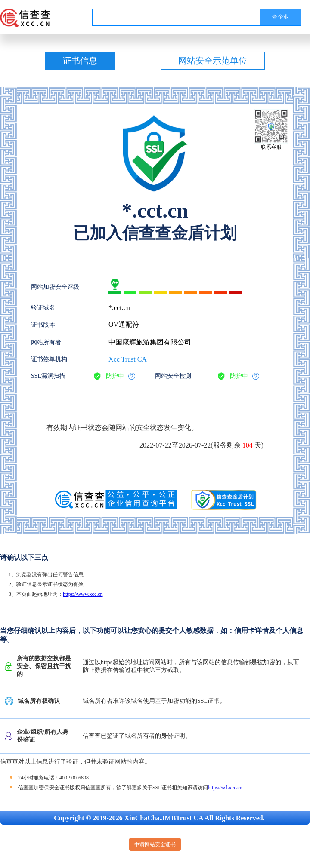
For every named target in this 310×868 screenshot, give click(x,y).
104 (248, 445)
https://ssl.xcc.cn (225, 788)
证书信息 (80, 61)
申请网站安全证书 (155, 844)
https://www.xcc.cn (83, 594)
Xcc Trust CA (128, 359)
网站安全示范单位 (213, 61)
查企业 (281, 17)
